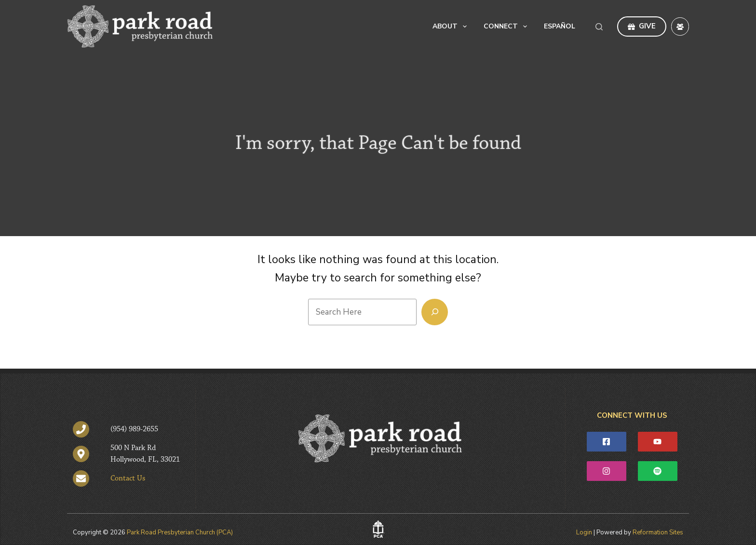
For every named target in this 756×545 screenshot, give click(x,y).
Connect (507, 27)
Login (584, 532)
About (452, 27)
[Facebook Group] (680, 27)
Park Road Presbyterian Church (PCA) (180, 532)
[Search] (599, 27)
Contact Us (128, 479)
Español (560, 26)
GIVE (642, 26)
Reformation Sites (658, 532)
